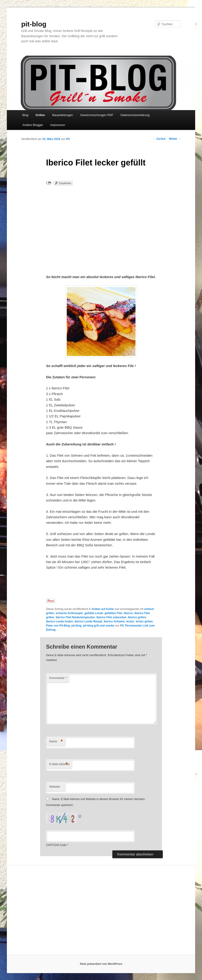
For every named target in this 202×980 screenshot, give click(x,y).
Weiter (175, 139)
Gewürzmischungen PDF (97, 115)
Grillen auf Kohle (103, 609)
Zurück (159, 139)
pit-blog (34, 24)
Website (55, 787)
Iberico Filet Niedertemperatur (75, 617)
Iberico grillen (137, 617)
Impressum (58, 125)
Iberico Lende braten (60, 621)
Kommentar (58, 678)
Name (56, 742)
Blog (25, 115)
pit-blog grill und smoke (99, 626)
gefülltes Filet (113, 613)
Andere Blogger (33, 125)
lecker (130, 621)
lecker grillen (144, 621)
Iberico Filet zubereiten (112, 617)
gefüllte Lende (94, 613)
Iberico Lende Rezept (88, 621)
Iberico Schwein (114, 621)
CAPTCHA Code (56, 845)
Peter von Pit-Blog (58, 626)
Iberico (128, 613)
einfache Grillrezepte (69, 613)
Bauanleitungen (63, 115)
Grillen (40, 115)
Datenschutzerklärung (135, 115)
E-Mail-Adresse (59, 764)
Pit (68, 139)
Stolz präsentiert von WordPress (101, 964)
